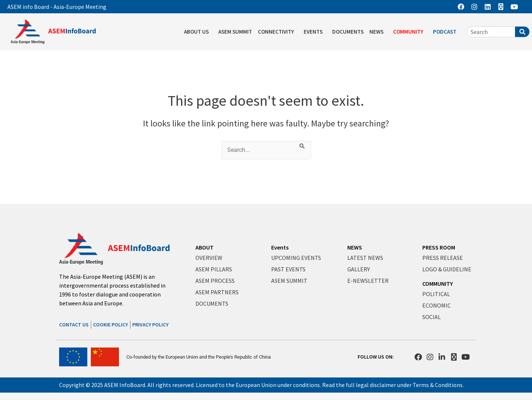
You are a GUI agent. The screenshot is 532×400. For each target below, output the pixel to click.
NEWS (378, 32)
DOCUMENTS (348, 32)
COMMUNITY (410, 32)
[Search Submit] (303, 145)
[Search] (522, 32)
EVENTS (315, 32)
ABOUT (204, 247)
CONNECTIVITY (278, 32)
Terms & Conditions (438, 385)
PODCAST (446, 32)
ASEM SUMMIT (235, 32)
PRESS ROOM (439, 247)
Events (280, 247)
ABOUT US (198, 32)
